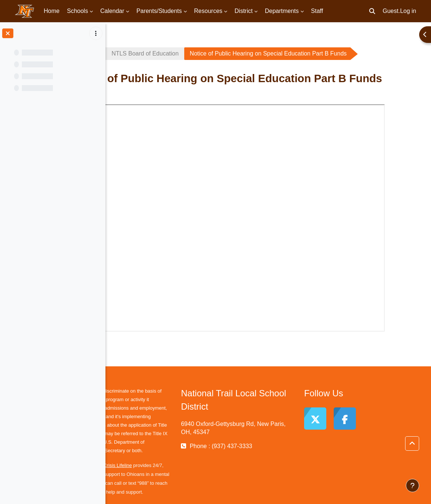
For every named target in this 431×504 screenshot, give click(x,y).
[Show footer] (413, 485)
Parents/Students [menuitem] (159, 11)
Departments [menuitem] (282, 11)
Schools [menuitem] (78, 11)
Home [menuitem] (52, 11)
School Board (137, 53)
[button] (372, 11)
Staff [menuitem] (317, 11)
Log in (408, 11)
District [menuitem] (244, 11)
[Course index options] (96, 33)
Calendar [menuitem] (112, 11)
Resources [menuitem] (208, 11)
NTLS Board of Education (207, 53)
